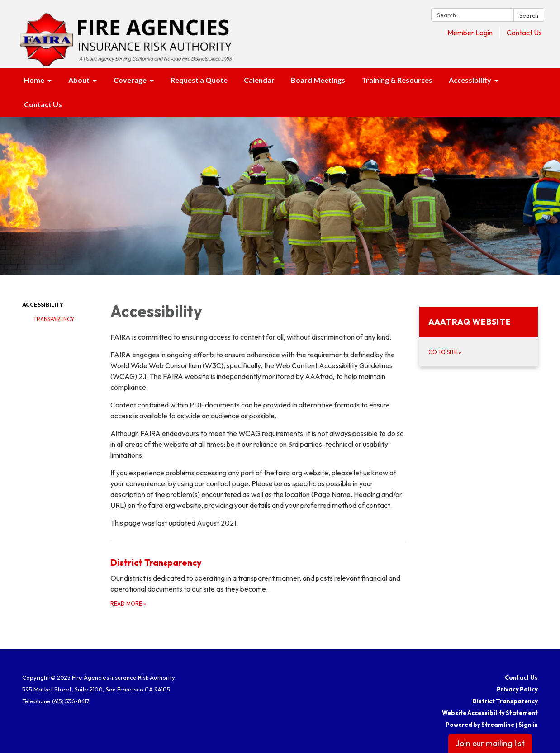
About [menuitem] (79, 80)
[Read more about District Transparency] (258, 582)
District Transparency (505, 701)
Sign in (528, 725)
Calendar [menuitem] (259, 80)
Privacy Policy (517, 689)
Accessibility (43, 305)
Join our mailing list (490, 743)
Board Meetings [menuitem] (318, 80)
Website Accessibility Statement (490, 713)
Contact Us (524, 33)
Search (529, 15)
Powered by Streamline (480, 725)
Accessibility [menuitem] (470, 80)
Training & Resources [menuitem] (397, 80)
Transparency (54, 319)
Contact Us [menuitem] (43, 104)
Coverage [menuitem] (130, 80)
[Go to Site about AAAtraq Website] (479, 336)
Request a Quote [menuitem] (199, 80)
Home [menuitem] (34, 80)
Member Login (470, 33)
